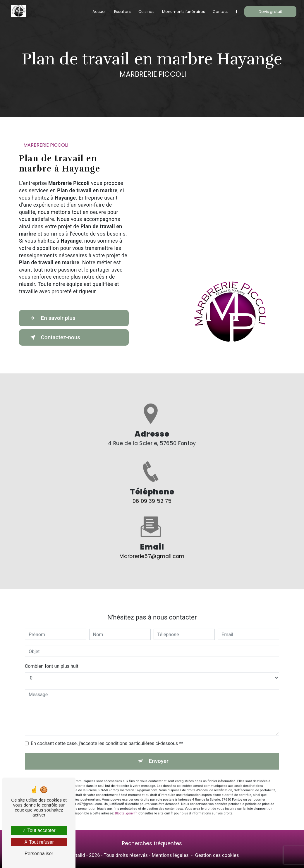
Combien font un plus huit (52, 643)
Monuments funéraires (184, 12)
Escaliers (122, 12)
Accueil (99, 12)
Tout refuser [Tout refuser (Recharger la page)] (39, 842)
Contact (220, 12)
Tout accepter (39, 830)
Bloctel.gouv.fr (126, 789)
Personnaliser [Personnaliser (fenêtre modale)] (39, 854)
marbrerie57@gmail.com (152, 532)
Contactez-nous (54, 337)
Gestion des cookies (217, 855)
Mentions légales (170, 855)
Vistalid (77, 855)
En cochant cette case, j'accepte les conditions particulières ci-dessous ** (107, 720)
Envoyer (159, 737)
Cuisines (146, 12)
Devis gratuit (270, 12)
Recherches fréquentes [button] (152, 844)
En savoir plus (52, 318)
